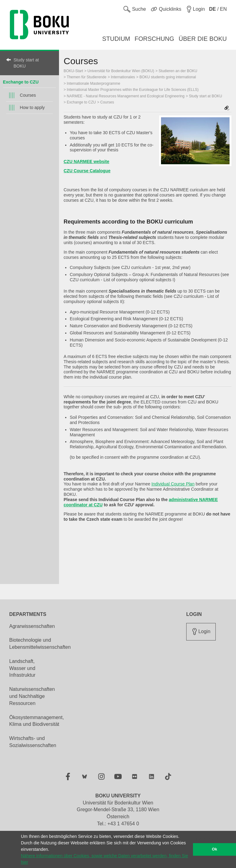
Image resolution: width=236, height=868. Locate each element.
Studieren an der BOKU (178, 71)
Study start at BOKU (26, 63)
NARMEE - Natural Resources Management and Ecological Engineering (126, 96)
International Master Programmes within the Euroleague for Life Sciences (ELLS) (133, 90)
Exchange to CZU (21, 82)
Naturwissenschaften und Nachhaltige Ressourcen (32, 696)
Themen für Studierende (87, 77)
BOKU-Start (73, 71)
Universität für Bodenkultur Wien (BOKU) (121, 71)
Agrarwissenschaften (32, 626)
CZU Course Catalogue (87, 171)
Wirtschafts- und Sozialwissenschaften (33, 742)
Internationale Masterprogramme (93, 84)
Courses (28, 95)
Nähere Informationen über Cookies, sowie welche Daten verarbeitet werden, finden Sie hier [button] (104, 859)
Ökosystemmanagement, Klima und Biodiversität (37, 721)
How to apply (32, 107)
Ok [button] (215, 849)
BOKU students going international (168, 77)
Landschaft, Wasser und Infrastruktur (22, 668)
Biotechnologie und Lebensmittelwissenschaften (40, 644)
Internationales (123, 77)
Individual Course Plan (173, 484)
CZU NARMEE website (87, 162)
